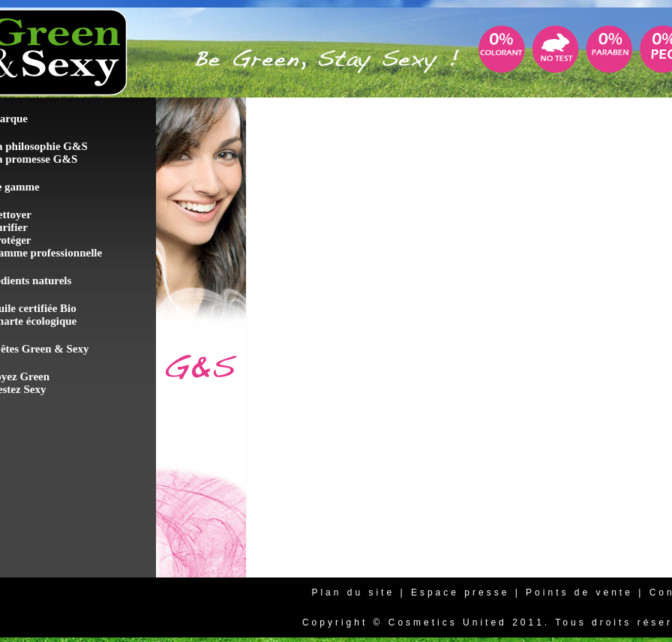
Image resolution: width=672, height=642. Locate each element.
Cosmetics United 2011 (466, 622)
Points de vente (579, 592)
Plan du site (353, 592)
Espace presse (460, 592)
